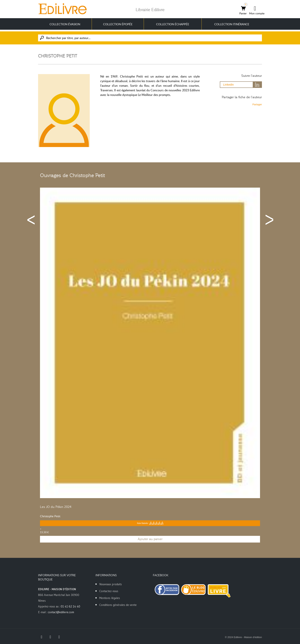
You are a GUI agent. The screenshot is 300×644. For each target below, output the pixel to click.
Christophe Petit (50, 516)
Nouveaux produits (111, 584)
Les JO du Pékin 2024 (56, 507)
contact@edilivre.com (61, 612)
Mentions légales (110, 598)
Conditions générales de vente (118, 605)
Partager (257, 104)
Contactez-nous (109, 591)
